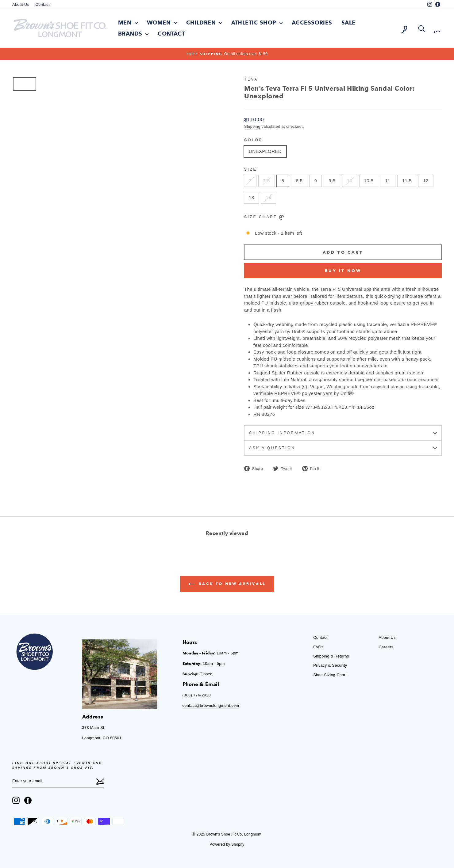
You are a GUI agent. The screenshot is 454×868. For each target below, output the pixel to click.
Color (254, 140)
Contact (42, 4)
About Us (21, 4)
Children (204, 23)
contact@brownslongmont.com (211, 705)
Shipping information (343, 433)
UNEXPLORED (265, 152)
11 (388, 181)
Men (128, 23)
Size (250, 170)
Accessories (312, 23)
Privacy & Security (330, 666)
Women (162, 23)
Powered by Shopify (227, 844)
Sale (348, 23)
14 (268, 198)
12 (426, 181)
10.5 (369, 181)
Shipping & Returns (331, 656)
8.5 (299, 181)
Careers (386, 647)
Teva (251, 79)
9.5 (332, 181)
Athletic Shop (257, 23)
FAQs (318, 647)
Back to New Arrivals (227, 584)
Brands (133, 34)
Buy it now (343, 271)
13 (251, 198)
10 (350, 181)
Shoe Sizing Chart (330, 675)
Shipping (252, 126)
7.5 (267, 181)
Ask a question (343, 448)
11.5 (407, 181)
